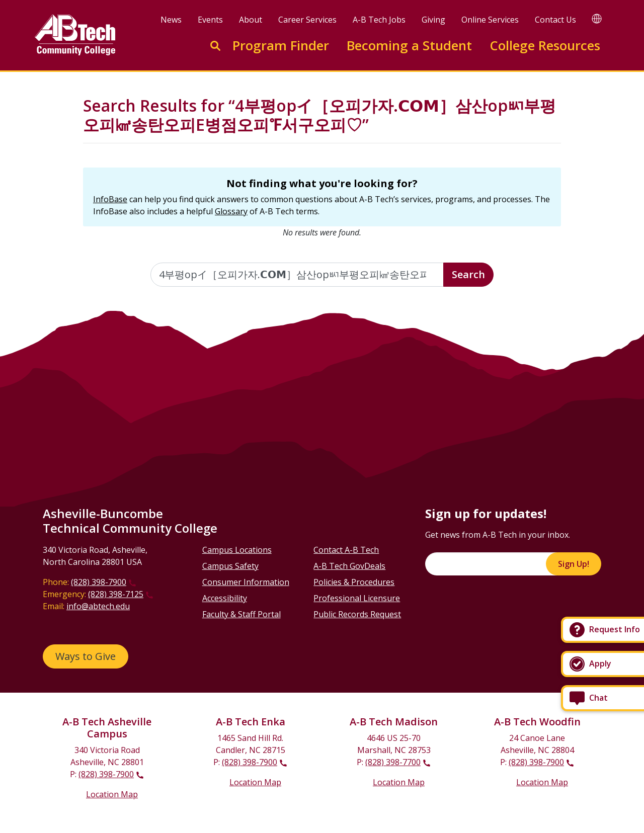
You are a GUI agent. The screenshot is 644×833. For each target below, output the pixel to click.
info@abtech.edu (98, 606)
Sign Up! (574, 564)
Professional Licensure (357, 598)
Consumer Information (246, 582)
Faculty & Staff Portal (242, 614)
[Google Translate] (597, 18)
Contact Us (555, 20)
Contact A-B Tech (346, 550)
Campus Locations (237, 550)
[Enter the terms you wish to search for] (297, 275)
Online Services (490, 20)
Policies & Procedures (354, 582)
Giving (433, 20)
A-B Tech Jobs (379, 20)
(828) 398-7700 (393, 762)
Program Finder (281, 46)
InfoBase (110, 199)
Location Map (112, 794)
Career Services (307, 20)
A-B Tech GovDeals (349, 566)
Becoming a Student (409, 46)
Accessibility (225, 598)
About (251, 20)
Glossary (231, 211)
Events (210, 20)
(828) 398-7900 (99, 582)
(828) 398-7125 (116, 594)
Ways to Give (86, 656)
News (171, 20)
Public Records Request (357, 614)
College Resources (545, 46)
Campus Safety (230, 566)
